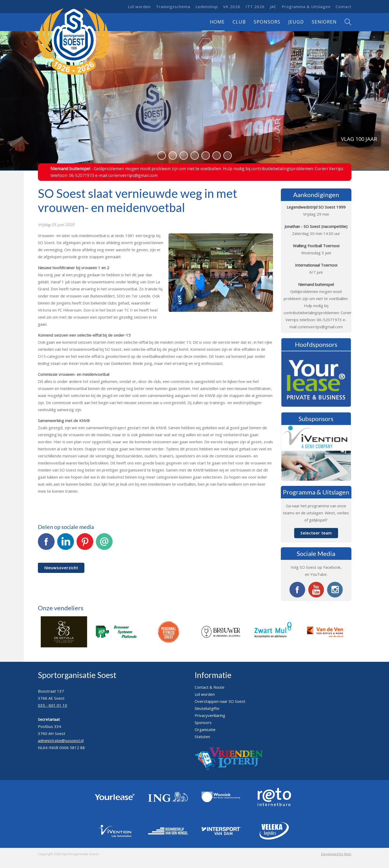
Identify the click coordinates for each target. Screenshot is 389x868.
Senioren (324, 22)
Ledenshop (207, 7)
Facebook (46, 544)
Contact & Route (210, 687)
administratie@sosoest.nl (61, 740)
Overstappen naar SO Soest (220, 701)
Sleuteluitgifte (207, 708)
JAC (273, 7)
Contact (344, 7)
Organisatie (205, 729)
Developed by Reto (336, 854)
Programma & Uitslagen (306, 7)
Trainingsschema (173, 7)
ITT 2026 (255, 7)
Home (217, 22)
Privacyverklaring (210, 715)
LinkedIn (66, 544)
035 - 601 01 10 (53, 705)
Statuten (202, 737)
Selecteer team (316, 533)
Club (239, 22)
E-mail (104, 544)
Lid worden (139, 7)
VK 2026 (232, 7)
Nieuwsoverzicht (61, 568)
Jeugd (296, 22)
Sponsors (267, 22)
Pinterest (85, 544)
